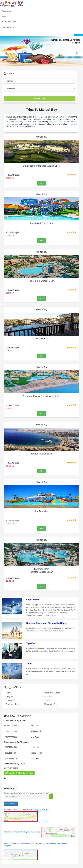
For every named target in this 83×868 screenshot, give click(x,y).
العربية (5, 16)
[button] (6, 53)
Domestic (48, 697)
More (41, 183)
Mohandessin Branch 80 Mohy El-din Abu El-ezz (39, 832)
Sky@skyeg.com (9, 27)
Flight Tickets (33, 600)
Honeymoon (11, 700)
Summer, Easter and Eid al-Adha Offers (46, 623)
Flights (9, 693)
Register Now (11, 804)
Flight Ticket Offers (52, 693)
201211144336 (11, 747)
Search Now (40, 99)
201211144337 (11, 753)
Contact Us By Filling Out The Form (19, 773)
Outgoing (10, 697)
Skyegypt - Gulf (51, 704)
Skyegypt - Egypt (13, 704)
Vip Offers (31, 643)
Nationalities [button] (7, 11)
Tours (29, 664)
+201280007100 (9, 22)
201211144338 (11, 759)
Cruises (47, 700)
